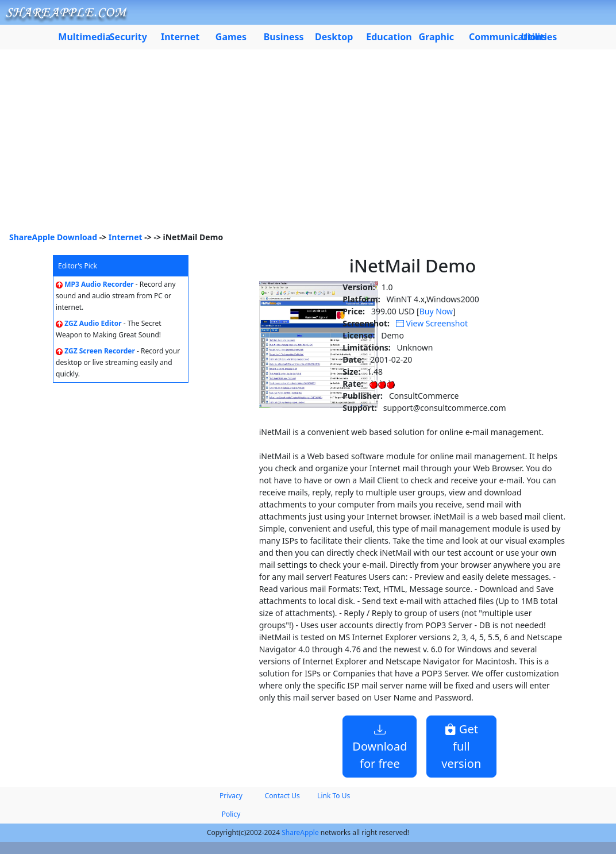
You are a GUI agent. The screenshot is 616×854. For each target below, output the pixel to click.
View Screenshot (432, 323)
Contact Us (282, 796)
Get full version (461, 746)
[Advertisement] (308, 145)
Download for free (380, 746)
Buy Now (436, 311)
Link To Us (334, 796)
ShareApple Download (53, 237)
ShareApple (300, 832)
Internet (126, 237)
